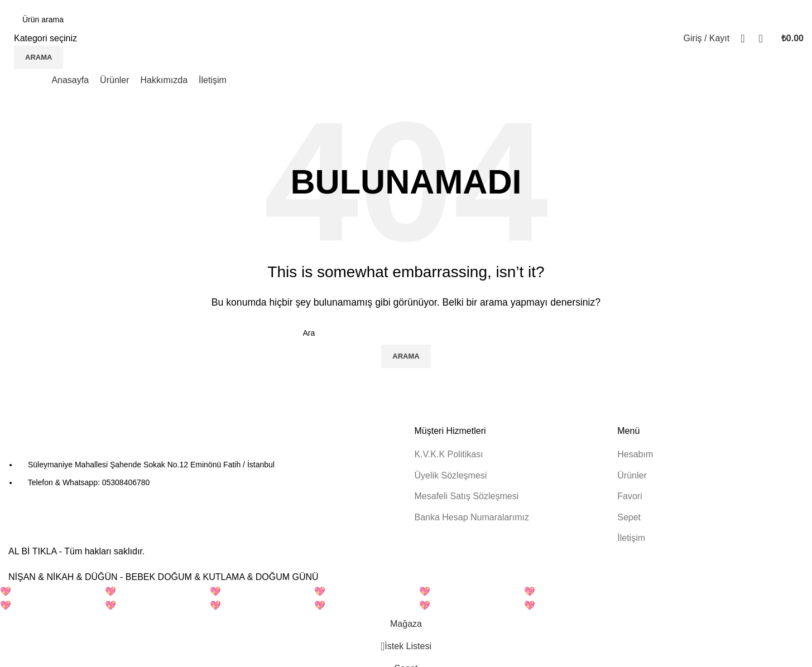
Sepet (629, 517)
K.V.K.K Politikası (449, 454)
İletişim (631, 538)
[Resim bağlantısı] (70, 441)
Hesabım (635, 454)
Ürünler (632, 475)
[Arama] (71, 20)
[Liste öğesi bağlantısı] (203, 474)
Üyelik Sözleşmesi (451, 475)
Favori (630, 496)
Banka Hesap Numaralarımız (472, 517)
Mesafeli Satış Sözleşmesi (467, 496)
